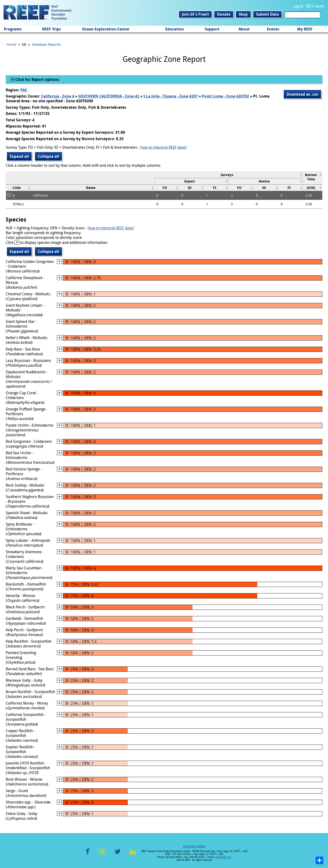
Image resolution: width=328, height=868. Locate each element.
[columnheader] (229, 175)
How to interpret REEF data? (164, 147)
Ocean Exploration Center (106, 29)
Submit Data (267, 14)
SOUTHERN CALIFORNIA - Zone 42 (109, 96)
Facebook (88, 854)
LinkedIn (132, 854)
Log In (298, 6)
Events (273, 29)
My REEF (305, 29)
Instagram (103, 854)
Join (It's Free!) (195, 14)
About (244, 29)
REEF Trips (52, 29)
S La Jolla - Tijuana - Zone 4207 (171, 96)
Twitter (118, 854)
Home (12, 44)
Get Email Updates (194, 846)
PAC (24, 90)
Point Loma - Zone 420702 (225, 96)
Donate (224, 14)
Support (212, 29)
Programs (13, 29)
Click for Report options (37, 79)
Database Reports (46, 44)
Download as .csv (302, 94)
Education (174, 29)
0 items (318, 6)
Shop (243, 14)
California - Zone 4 (58, 96)
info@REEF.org (223, 857)
